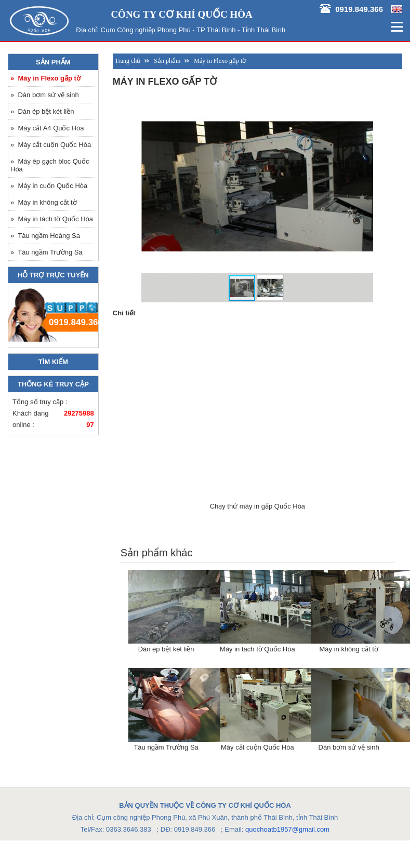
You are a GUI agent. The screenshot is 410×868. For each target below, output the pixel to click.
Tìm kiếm (53, 362)
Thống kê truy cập (53, 384)
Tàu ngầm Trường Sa (166, 747)
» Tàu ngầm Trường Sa (47, 252)
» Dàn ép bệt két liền (42, 111)
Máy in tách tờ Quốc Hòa (257, 649)
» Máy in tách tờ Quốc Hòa (52, 219)
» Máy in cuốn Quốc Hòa (49, 186)
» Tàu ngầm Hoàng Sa (45, 236)
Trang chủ (128, 61)
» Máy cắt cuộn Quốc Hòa (51, 145)
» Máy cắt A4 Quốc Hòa (47, 128)
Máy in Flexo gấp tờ (220, 61)
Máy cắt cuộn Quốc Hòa (257, 747)
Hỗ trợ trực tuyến (53, 275)
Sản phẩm (53, 62)
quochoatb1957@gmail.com (287, 829)
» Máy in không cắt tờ (44, 202)
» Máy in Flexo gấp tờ (45, 78)
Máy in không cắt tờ (348, 649)
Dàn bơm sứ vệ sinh (349, 747)
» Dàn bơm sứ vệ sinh (45, 95)
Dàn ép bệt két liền (166, 649)
